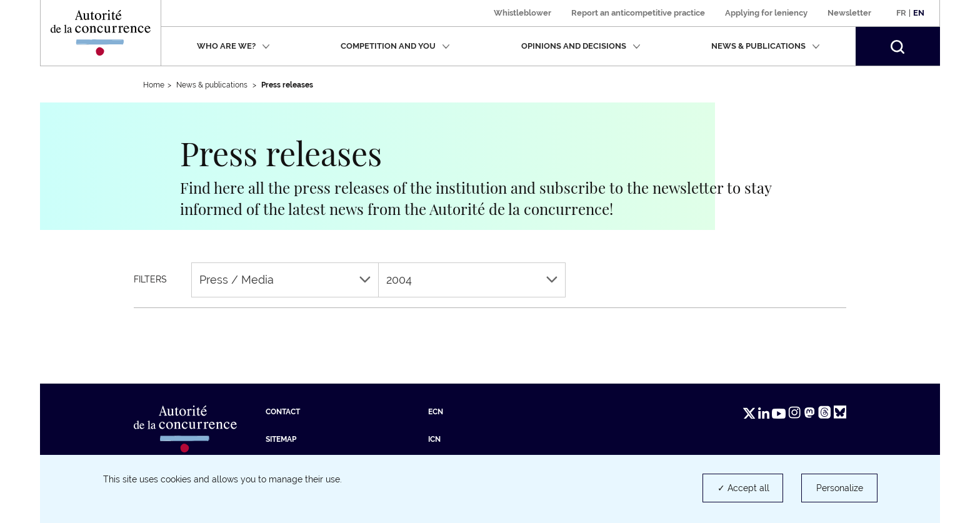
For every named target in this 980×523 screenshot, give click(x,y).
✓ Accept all (743, 488)
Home (154, 85)
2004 (472, 280)
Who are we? (233, 46)
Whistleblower (522, 13)
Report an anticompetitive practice (638, 13)
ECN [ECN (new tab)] (436, 412)
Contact (283, 412)
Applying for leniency (766, 13)
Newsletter (849, 13)
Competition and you (395, 46)
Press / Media (285, 280)
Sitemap (281, 439)
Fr (901, 13)
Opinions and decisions (581, 46)
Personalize (840, 488)
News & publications (766, 46)
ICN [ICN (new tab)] (434, 439)
